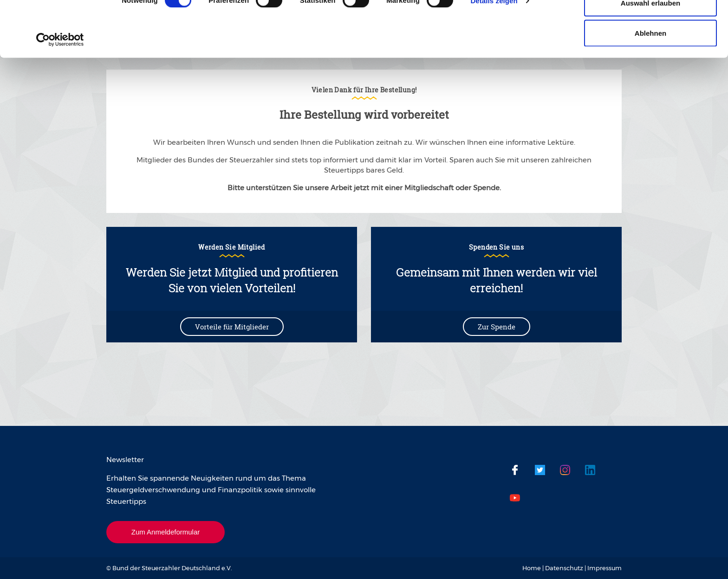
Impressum (604, 568)
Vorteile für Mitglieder (232, 327)
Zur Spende (497, 327)
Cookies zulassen (650, 24)
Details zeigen (494, 53)
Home (532, 568)
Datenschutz (564, 568)
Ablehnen (650, 85)
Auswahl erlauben (650, 55)
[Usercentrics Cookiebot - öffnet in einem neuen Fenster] (60, 92)
